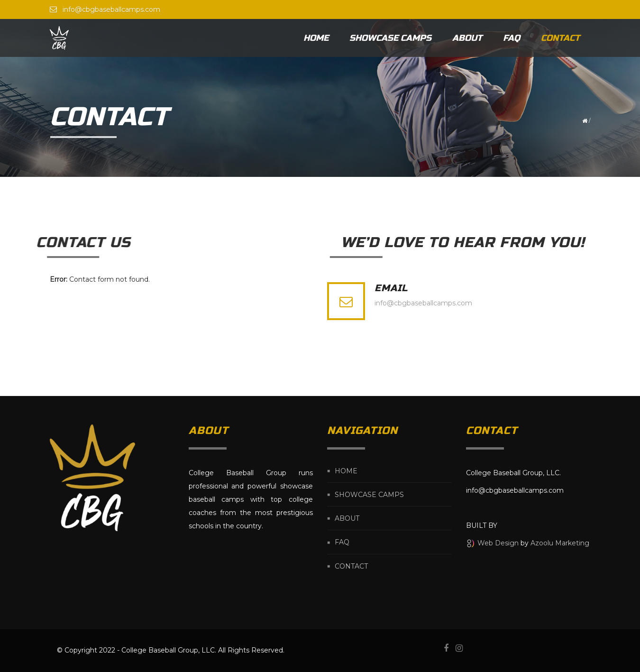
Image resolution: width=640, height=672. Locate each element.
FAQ (512, 38)
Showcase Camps (390, 38)
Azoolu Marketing (560, 543)
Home (316, 38)
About (467, 38)
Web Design (498, 543)
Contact (560, 38)
